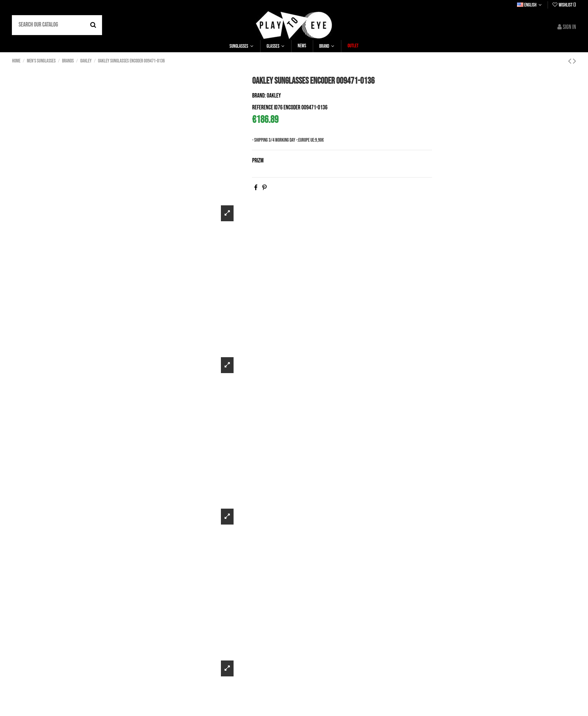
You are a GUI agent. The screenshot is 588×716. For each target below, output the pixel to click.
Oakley (274, 96)
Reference (262, 108)
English (530, 5)
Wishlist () (564, 5)
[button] (242, 46)
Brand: (259, 96)
